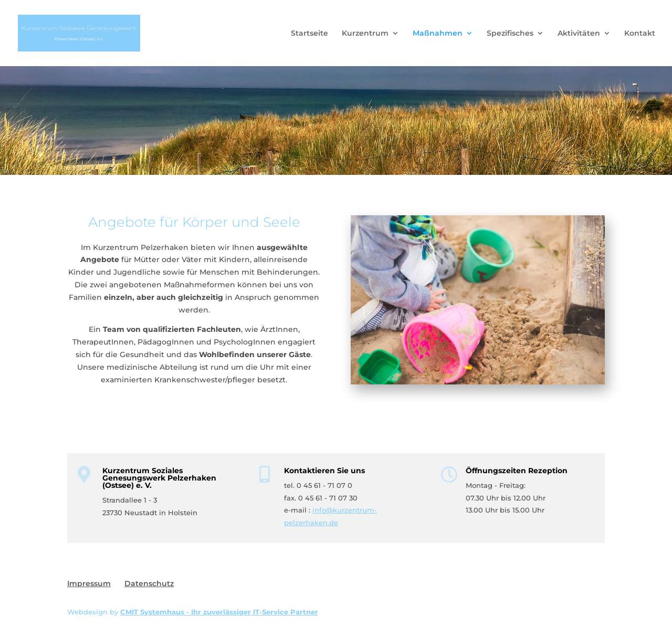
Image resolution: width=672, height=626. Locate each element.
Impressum (89, 583)
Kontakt (640, 34)
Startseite (309, 34)
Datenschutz (149, 583)
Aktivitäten (579, 34)
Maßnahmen (438, 34)
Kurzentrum (365, 34)
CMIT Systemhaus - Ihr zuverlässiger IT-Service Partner (219, 612)
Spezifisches (510, 34)
